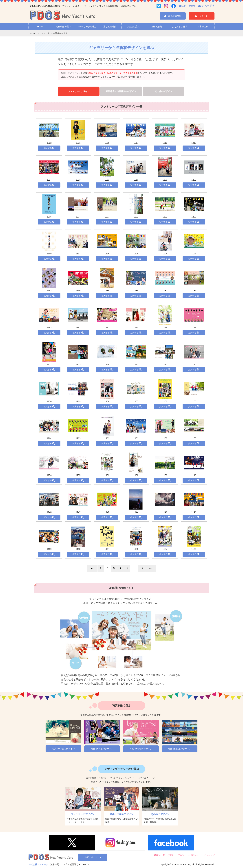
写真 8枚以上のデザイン (180, 749)
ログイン (202, 16)
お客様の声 (203, 27)
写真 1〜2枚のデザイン (63, 749)
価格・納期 (156, 27)
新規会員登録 (173, 16)
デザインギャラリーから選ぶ (122, 769)
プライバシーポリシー (188, 855)
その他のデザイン (163, 91)
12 (142, 568)
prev (92, 568)
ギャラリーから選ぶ (87, 27)
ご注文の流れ (133, 27)
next (151, 568)
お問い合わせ (187, 6)
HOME (33, 33)
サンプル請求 (206, 6)
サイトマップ (208, 855)
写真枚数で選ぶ (63, 27)
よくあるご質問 (180, 27)
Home (40, 27)
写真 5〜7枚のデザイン (141, 749)
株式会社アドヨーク (38, 864)
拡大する (49, 148)
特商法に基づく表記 (164, 855)
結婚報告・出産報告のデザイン (121, 91)
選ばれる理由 (110, 27)
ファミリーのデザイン (79, 91)
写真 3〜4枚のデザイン (102, 749)
